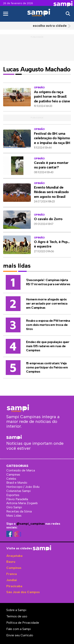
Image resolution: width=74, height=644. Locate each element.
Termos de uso (17, 616)
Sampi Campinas (39, 20)
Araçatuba (14, 556)
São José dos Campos (23, 592)
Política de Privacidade (23, 623)
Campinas (14, 568)
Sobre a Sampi (16, 610)
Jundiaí (12, 580)
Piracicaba (14, 586)
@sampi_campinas (30, 524)
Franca (12, 574)
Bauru (11, 562)
